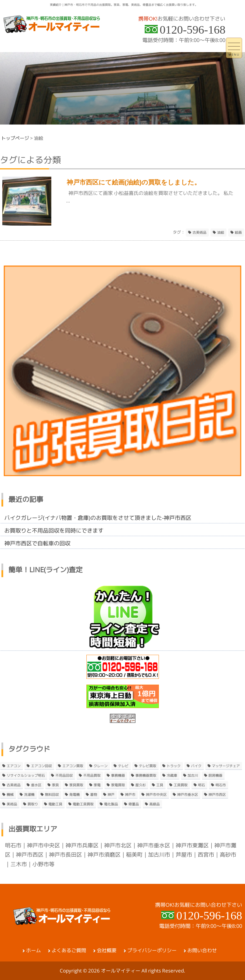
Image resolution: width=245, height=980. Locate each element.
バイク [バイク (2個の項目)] (196, 766)
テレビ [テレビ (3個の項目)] (123, 766)
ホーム (33, 950)
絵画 (238, 233)
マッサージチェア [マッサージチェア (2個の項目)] (226, 766)
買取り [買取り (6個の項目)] (33, 804)
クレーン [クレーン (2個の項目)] (101, 766)
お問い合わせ (202, 950)
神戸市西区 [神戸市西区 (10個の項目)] (217, 795)
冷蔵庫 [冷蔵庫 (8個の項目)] (172, 776)
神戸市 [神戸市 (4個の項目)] (130, 795)
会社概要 (107, 950)
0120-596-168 (193, 30)
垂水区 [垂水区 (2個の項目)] (36, 785)
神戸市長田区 (66, 855)
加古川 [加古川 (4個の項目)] (193, 776)
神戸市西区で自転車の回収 (37, 543)
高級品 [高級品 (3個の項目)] (155, 804)
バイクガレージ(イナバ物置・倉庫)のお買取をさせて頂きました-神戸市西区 (98, 518)
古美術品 (199, 233)
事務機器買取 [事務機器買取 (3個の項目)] (146, 776)
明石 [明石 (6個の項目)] (202, 785)
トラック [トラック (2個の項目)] (174, 766)
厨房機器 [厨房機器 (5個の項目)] (215, 776)
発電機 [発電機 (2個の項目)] (75, 795)
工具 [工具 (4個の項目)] (160, 785)
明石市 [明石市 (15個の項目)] (221, 785)
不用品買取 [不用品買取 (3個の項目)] (92, 776)
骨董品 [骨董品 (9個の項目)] (134, 804)
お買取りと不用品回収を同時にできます (54, 531)
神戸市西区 (30, 855)
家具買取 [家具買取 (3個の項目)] (76, 785)
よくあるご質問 (69, 950)
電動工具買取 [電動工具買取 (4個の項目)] (83, 804)
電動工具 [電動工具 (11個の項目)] (55, 804)
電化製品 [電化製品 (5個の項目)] (111, 804)
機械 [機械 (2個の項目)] (10, 795)
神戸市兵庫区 (82, 845)
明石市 (13, 845)
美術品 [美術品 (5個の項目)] (12, 804)
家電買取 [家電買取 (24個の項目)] (118, 785)
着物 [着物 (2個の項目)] (94, 795)
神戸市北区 (118, 845)
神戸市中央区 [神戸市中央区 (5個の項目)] (156, 795)
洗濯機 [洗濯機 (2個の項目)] (29, 795)
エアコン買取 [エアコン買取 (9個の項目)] (73, 766)
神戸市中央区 (43, 845)
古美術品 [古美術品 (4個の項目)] (14, 785)
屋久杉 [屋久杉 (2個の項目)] (141, 785)
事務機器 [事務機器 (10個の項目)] (118, 776)
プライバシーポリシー (152, 950)
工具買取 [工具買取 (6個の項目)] (181, 785)
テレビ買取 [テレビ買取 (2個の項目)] (148, 766)
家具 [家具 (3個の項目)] (55, 785)
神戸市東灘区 (192, 845)
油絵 (221, 233)
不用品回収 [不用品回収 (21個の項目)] (64, 776)
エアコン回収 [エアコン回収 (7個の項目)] (41, 766)
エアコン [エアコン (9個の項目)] (14, 766)
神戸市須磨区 (104, 855)
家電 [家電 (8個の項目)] (97, 785)
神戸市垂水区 (154, 845)
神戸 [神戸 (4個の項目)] (111, 795)
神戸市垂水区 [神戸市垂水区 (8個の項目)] (188, 795)
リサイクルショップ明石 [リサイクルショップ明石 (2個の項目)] (26, 776)
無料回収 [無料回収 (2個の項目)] (52, 795)
